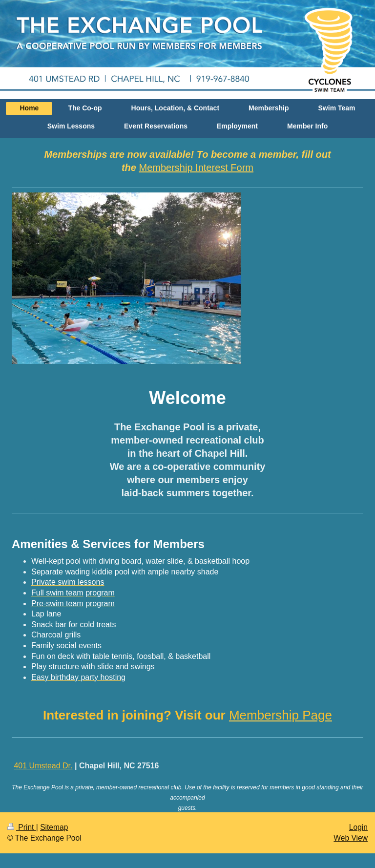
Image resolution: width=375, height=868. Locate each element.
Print (22, 827)
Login (358, 827)
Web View (351, 838)
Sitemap (54, 827)
